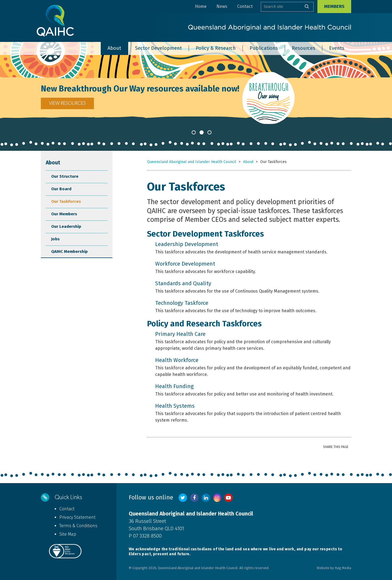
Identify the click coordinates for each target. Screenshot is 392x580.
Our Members (64, 214)
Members (334, 6)
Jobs (55, 239)
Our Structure (65, 176)
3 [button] (209, 132)
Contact (245, 6)
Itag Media (343, 568)
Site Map (68, 534)
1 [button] (194, 132)
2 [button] (202, 132)
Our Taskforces (66, 201)
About (53, 163)
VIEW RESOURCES (67, 103)
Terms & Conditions (78, 526)
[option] (196, 96)
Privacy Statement (77, 517)
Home (201, 6)
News (222, 6)
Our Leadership (66, 226)
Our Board (61, 189)
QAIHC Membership (69, 251)
